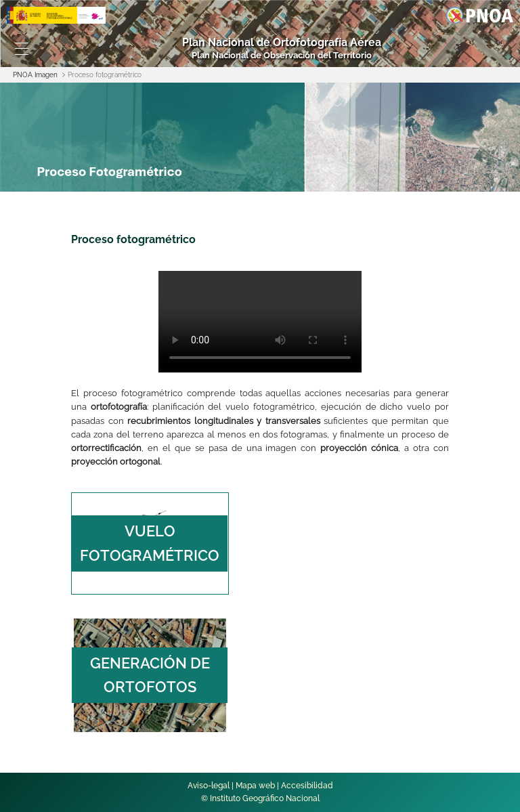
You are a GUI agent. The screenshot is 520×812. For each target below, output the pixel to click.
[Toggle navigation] (22, 49)
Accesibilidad (307, 786)
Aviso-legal (209, 786)
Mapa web (255, 786)
